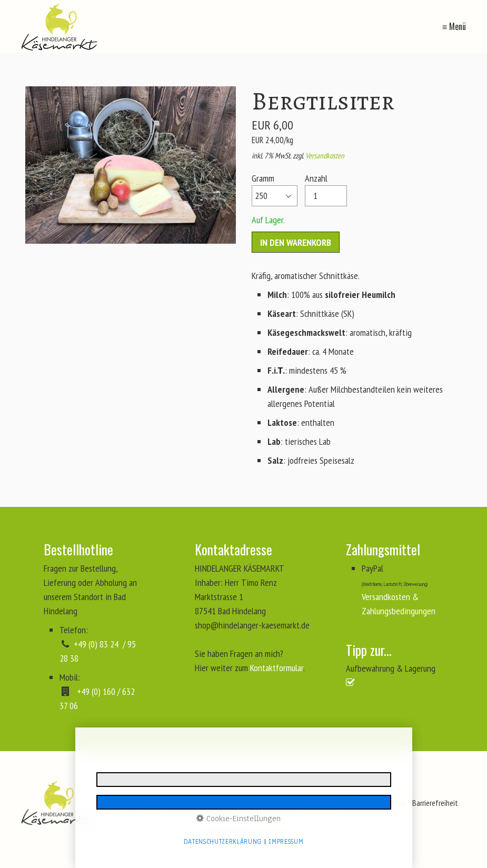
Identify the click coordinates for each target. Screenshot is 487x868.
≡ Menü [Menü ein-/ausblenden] (454, 26)
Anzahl (326, 189)
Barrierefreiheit (435, 803)
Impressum (286, 841)
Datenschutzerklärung (223, 841)
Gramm (275, 189)
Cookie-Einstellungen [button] (238, 819)
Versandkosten (325, 156)
